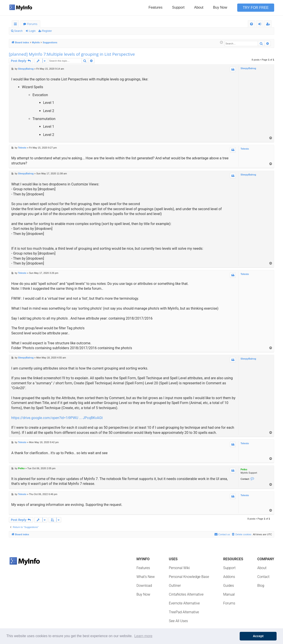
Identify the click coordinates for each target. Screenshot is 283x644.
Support (178, 7)
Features (156, 7)
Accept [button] (258, 636)
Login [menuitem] (261, 25)
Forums (32, 24)
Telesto (245, 149)
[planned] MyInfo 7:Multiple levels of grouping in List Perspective (72, 54)
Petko (244, 469)
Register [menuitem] (269, 25)
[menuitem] (251, 24)
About (199, 7)
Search (18, 31)
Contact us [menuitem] (222, 534)
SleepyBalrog (248, 68)
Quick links (16, 25)
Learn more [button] (143, 636)
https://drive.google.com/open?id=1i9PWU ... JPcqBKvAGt (57, 418)
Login (32, 31)
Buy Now (220, 7)
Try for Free (256, 8)
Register (47, 31)
